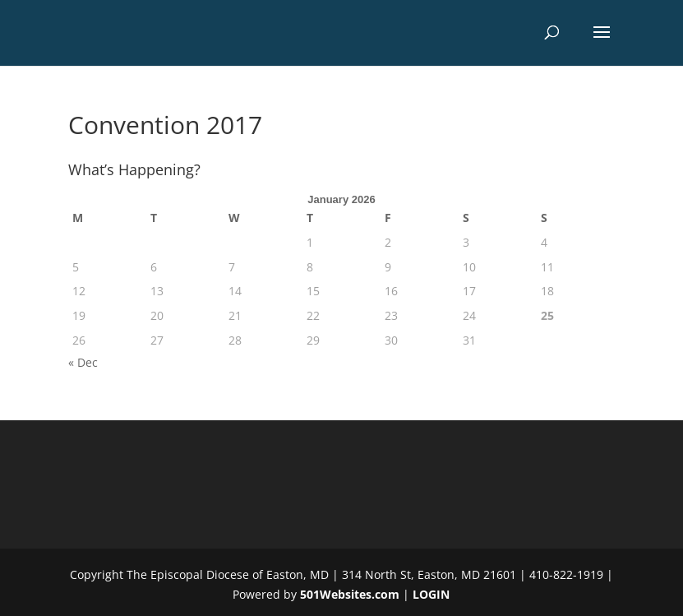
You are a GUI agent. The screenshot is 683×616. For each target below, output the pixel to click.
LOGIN (431, 594)
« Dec (83, 362)
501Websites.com (350, 594)
